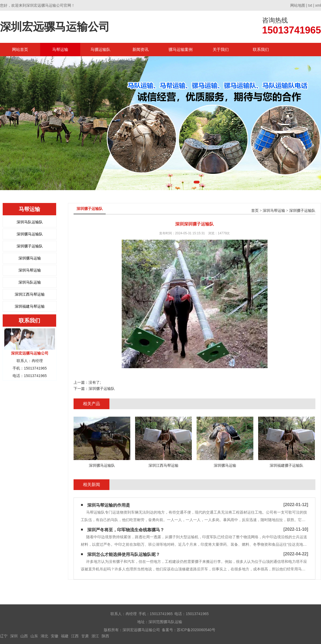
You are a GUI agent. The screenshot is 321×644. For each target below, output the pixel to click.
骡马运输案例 (181, 49)
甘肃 (85, 636)
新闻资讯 (140, 49)
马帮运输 (60, 49)
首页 (255, 211)
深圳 (14, 636)
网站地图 (298, 5)
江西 (75, 636)
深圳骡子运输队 (30, 246)
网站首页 (20, 49)
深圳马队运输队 (30, 222)
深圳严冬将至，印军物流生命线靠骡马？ (126, 530)
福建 (65, 636)
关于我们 (221, 49)
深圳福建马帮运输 (30, 306)
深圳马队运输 (30, 282)
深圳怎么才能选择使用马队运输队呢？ (124, 554)
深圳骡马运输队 (30, 234)
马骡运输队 (100, 49)
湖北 (44, 636)
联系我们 (261, 49)
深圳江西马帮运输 (30, 294)
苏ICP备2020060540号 (196, 630)
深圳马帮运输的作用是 (109, 505)
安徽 (55, 636)
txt (310, 5)
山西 (24, 636)
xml (318, 5)
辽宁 (4, 636)
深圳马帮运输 (30, 270)
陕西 (105, 636)
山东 (34, 636)
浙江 (95, 636)
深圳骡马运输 (30, 258)
